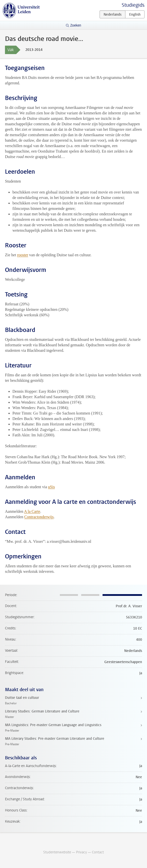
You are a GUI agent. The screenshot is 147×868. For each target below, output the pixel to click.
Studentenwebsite (57, 852)
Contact (98, 852)
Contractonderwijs (39, 517)
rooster (23, 255)
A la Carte (32, 511)
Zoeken (76, 25)
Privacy (81, 852)
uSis (51, 487)
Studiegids (133, 5)
